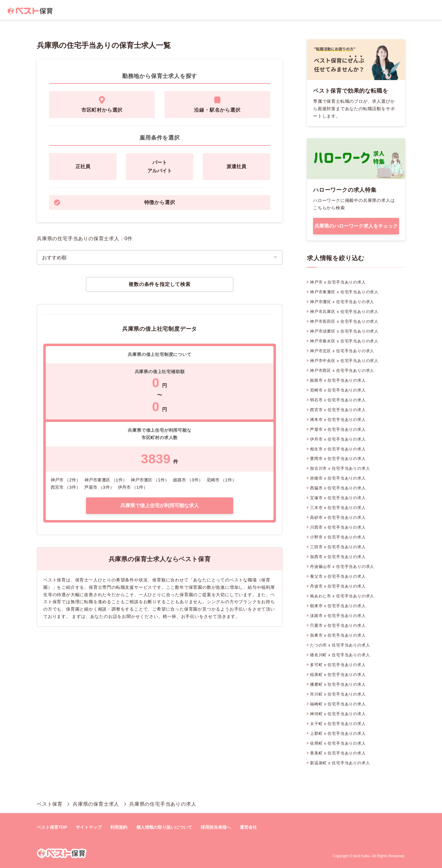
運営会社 (248, 827)
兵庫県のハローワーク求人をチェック (356, 226)
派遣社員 (236, 166)
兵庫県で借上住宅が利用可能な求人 (160, 505)
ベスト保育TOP (52, 827)
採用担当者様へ (216, 827)
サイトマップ (89, 827)
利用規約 (119, 827)
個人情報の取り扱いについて (164, 827)
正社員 (83, 166)
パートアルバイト (160, 167)
